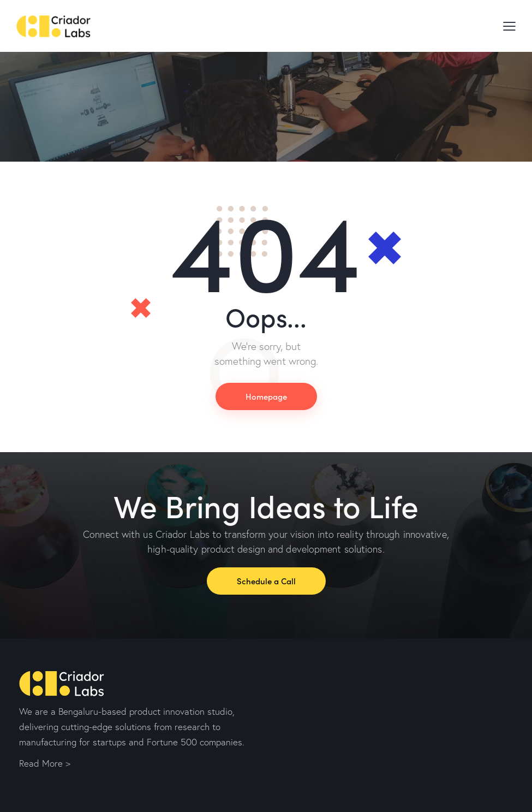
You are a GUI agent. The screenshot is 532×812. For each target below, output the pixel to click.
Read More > (45, 763)
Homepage (266, 396)
